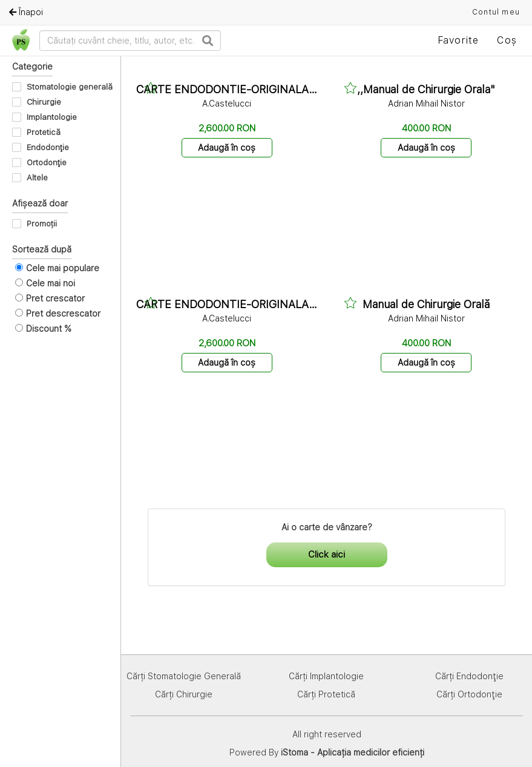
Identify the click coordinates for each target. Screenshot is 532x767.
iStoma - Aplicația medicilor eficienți (353, 752)
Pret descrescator (63, 314)
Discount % (49, 329)
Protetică (44, 132)
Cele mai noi (51, 283)
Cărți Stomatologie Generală (184, 676)
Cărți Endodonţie (469, 676)
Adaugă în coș (227, 148)
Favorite (458, 40)
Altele (37, 178)
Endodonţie (48, 147)
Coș (507, 40)
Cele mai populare (63, 268)
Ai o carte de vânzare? (327, 527)
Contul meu (496, 12)
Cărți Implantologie (326, 676)
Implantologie (52, 117)
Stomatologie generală (70, 87)
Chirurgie (44, 102)
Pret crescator (55, 298)
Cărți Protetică (326, 694)
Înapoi (26, 12)
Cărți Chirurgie (184, 694)
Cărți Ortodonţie (469, 694)
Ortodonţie (47, 163)
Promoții (42, 224)
